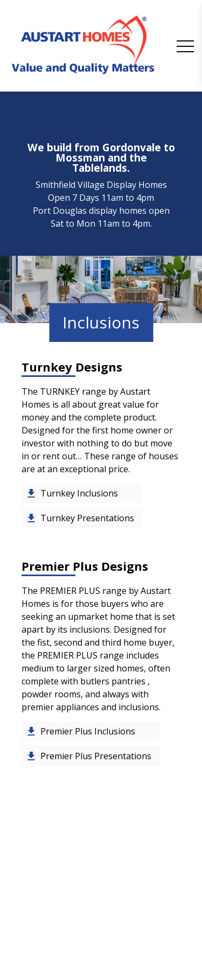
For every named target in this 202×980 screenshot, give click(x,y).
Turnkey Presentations (87, 518)
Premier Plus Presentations (96, 756)
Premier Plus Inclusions (88, 731)
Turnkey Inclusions (79, 493)
